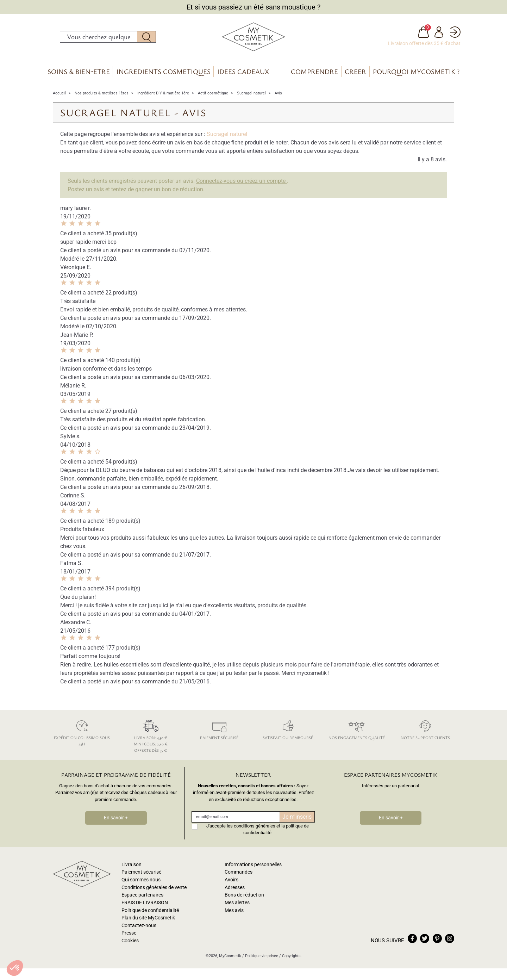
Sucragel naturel (227, 138)
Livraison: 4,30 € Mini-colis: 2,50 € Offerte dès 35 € (151, 738)
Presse (129, 936)
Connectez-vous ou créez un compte (242, 184)
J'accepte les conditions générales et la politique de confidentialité (258, 832)
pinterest (437, 942)
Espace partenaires (142, 898)
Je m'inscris (297, 820)
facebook (412, 942)
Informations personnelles (253, 868)
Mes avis (234, 914)
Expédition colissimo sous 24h (82, 735)
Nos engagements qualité (356, 732)
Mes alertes (237, 906)
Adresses (235, 891)
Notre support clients (425, 732)
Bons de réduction (244, 898)
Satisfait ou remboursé (288, 732)
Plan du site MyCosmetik (148, 921)
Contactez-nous (139, 929)
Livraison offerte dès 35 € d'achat (424, 45)
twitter (425, 942)
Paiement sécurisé (219, 732)
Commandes (239, 876)
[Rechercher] (99, 38)
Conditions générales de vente (154, 891)
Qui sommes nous (141, 883)
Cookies (130, 944)
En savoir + (116, 821)
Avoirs (231, 883)
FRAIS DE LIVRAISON (145, 906)
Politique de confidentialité (150, 914)
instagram (450, 942)
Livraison (132, 868)
